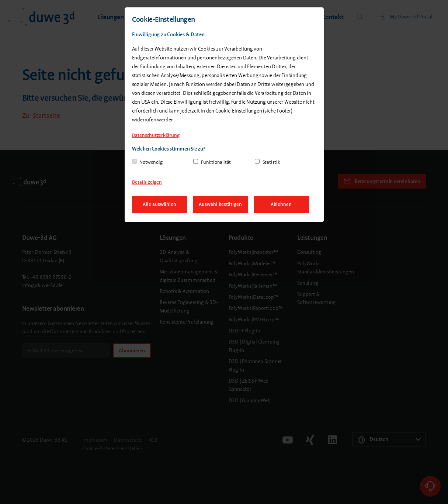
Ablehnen (281, 204)
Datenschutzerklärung (156, 135)
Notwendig (151, 162)
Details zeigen (147, 182)
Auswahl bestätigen (220, 204)
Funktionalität (216, 162)
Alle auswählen (159, 204)
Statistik (271, 162)
